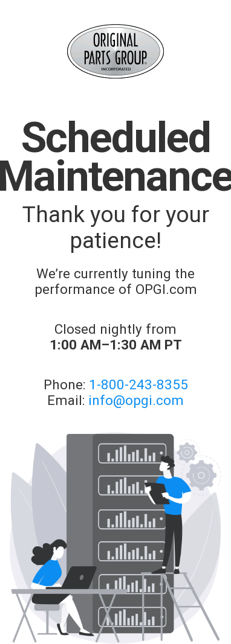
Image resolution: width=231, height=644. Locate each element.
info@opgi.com (136, 400)
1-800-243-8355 (138, 384)
